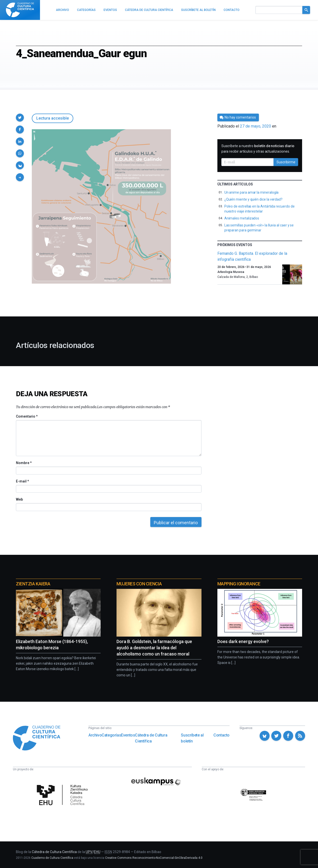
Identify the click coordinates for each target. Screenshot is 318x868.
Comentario (27, 416)
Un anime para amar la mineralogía (252, 192)
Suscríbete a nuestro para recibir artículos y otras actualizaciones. (258, 149)
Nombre (24, 463)
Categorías (111, 735)
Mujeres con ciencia (139, 584)
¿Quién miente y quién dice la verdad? (253, 199)
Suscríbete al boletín (192, 738)
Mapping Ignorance (239, 584)
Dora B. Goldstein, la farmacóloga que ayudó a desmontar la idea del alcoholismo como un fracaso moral (154, 648)
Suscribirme (286, 162)
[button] (20, 118)
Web (19, 499)
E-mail (22, 481)
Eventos (128, 735)
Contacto (221, 735)
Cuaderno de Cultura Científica (52, 858)
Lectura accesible (53, 118)
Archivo (95, 735)
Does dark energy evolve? (243, 641)
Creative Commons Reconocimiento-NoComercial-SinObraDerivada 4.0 (154, 858)
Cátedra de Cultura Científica (151, 738)
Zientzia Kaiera (33, 584)
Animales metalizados (242, 218)
